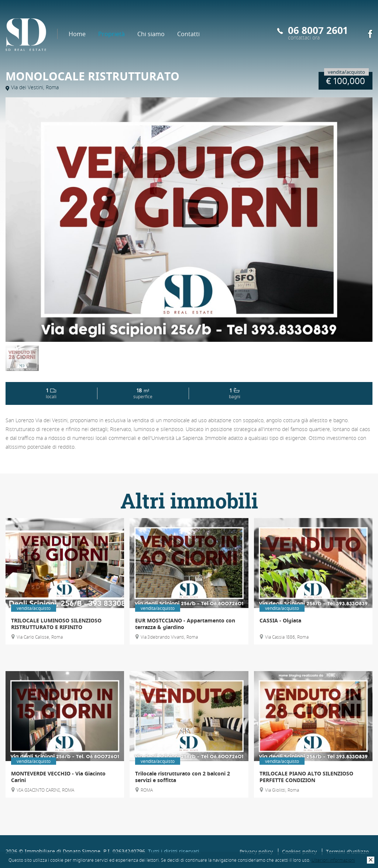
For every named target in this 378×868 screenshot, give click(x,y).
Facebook (370, 34)
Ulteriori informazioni (333, 860)
